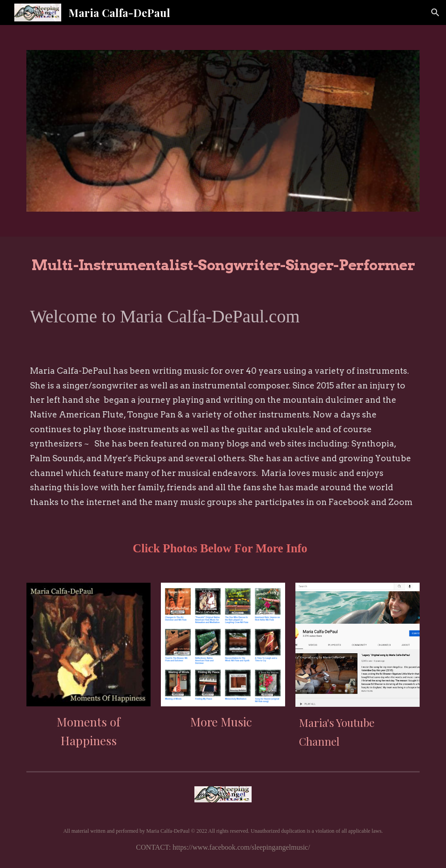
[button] (435, 13)
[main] (223, 263)
